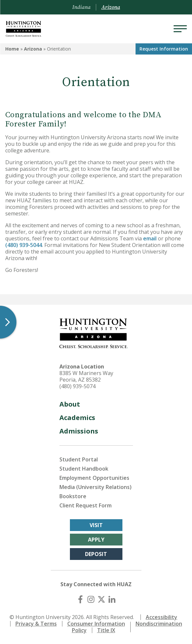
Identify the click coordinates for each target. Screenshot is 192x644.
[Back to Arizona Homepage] (24, 29)
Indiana (81, 7)
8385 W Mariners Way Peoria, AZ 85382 (86, 376)
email (150, 238)
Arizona (33, 49)
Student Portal (79, 459)
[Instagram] (91, 599)
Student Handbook (84, 469)
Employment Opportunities (94, 478)
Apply (96, 540)
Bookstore (73, 496)
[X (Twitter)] (101, 599)
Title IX (106, 630)
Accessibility (161, 617)
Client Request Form (85, 505)
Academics (77, 418)
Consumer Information (96, 624)
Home (12, 49)
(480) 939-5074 (77, 386)
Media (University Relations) (96, 487)
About (70, 404)
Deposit (96, 554)
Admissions (79, 431)
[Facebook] (80, 599)
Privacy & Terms (36, 624)
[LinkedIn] (112, 599)
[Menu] (180, 29)
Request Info (164, 49)
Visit (96, 525)
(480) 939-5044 (24, 245)
